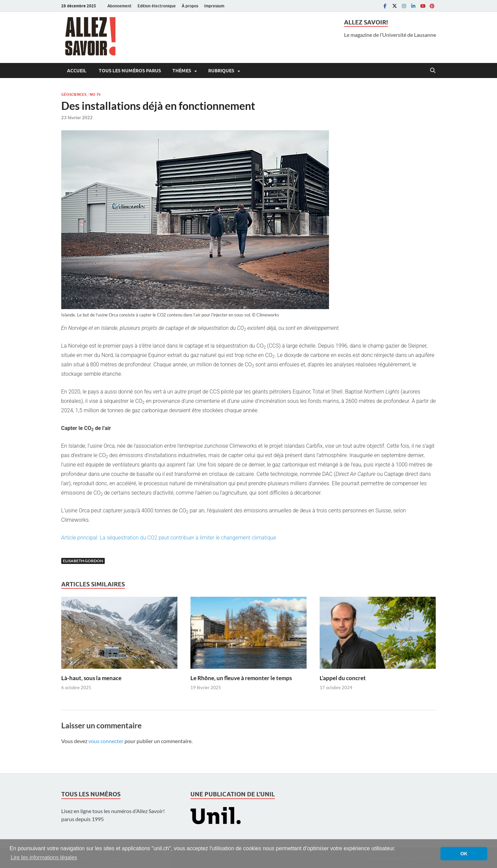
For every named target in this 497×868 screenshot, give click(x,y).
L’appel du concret (343, 678)
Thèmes (182, 71)
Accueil (77, 71)
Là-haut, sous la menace (91, 678)
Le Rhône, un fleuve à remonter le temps (241, 678)
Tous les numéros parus (129, 71)
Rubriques (221, 71)
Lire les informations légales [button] (44, 857)
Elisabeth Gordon (83, 561)
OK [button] (464, 854)
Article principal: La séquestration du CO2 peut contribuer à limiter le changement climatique (169, 538)
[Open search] (433, 71)
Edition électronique (157, 6)
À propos (190, 6)
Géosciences (74, 94)
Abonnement (119, 6)
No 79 (95, 94)
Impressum (214, 6)
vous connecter (106, 741)
